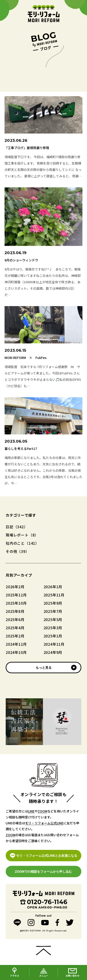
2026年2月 (15, 587)
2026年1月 (53, 587)
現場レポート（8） (22, 535)
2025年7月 (53, 611)
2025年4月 (15, 628)
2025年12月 (16, 595)
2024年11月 (54, 644)
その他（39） (17, 551)
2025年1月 (53, 636)
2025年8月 (15, 611)
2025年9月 (53, 603)
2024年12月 (16, 644)
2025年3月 (53, 628)
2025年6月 (15, 619)
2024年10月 (16, 652)
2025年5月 (53, 619)
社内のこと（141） (22, 543)
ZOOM (42, 811)
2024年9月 (53, 652)
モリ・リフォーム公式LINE (44, 823)
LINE (31, 811)
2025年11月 (54, 595)
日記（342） (17, 527)
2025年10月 (16, 603)
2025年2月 (15, 636)
